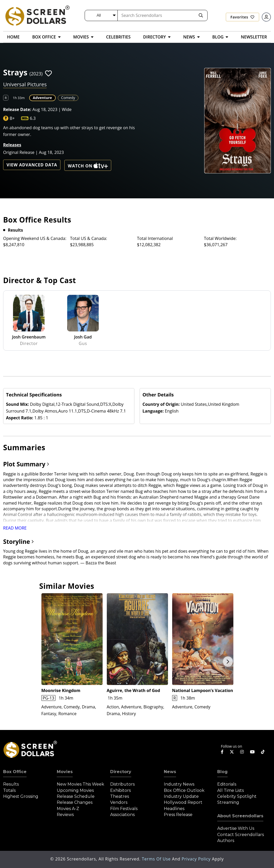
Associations (122, 815)
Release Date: (17, 109)
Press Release (178, 815)
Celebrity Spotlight (237, 796)
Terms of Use (157, 859)
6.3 (33, 118)
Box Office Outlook (184, 790)
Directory (121, 772)
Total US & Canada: (89, 238)
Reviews (65, 815)
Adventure (42, 98)
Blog (222, 772)
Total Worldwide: (220, 238)
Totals (9, 790)
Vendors (119, 802)
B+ (12, 118)
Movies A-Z (68, 809)
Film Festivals (124, 809)
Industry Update (181, 796)
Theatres (120, 796)
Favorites (242, 17)
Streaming (228, 802)
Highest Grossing (21, 796)
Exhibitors (120, 790)
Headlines (174, 809)
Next (228, 662)
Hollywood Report (183, 802)
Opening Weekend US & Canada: (35, 238)
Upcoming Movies (75, 790)
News (170, 772)
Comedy (68, 98)
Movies (65, 772)
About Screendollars (240, 816)
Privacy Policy (197, 859)
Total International (155, 238)
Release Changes (75, 802)
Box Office (15, 772)
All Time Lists (231, 790)
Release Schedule (76, 796)
